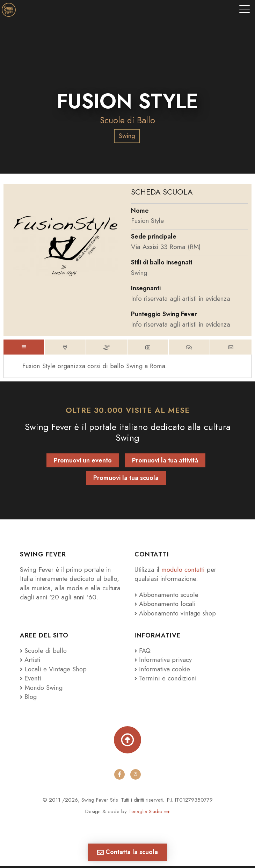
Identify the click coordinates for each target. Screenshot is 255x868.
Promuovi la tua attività (165, 462)
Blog (29, 698)
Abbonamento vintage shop (176, 615)
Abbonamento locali (165, 606)
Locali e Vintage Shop (56, 670)
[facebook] (119, 776)
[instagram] (136, 776)
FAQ (143, 652)
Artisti (30, 661)
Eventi (31, 680)
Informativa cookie (163, 670)
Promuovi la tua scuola (126, 480)
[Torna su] (127, 741)
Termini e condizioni (165, 680)
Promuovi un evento (83, 462)
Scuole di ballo (43, 652)
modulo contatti (184, 571)
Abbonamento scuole (167, 596)
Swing (127, 136)
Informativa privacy (163, 661)
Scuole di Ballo (128, 120)
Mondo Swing (44, 689)
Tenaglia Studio (149, 813)
